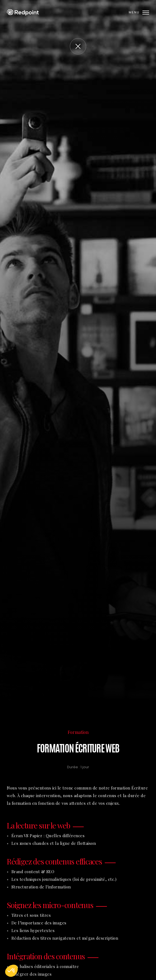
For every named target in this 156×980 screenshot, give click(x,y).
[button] (11, 971)
